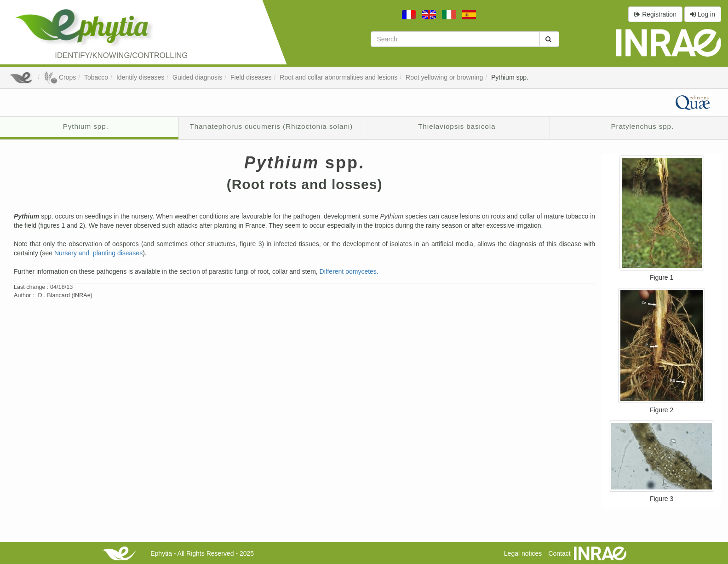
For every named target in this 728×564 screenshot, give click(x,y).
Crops (60, 77)
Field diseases (251, 77)
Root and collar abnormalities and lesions (338, 77)
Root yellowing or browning (444, 77)
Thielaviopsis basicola (457, 126)
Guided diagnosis (197, 77)
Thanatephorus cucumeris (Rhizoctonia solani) (271, 126)
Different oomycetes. (349, 271)
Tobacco (96, 77)
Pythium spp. (510, 77)
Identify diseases (140, 77)
